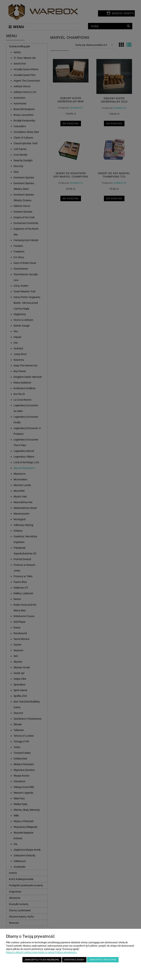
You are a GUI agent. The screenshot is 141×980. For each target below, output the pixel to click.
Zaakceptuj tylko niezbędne (42, 960)
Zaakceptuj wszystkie (103, 960)
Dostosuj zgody (74, 960)
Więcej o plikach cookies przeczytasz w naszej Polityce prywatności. (41, 952)
